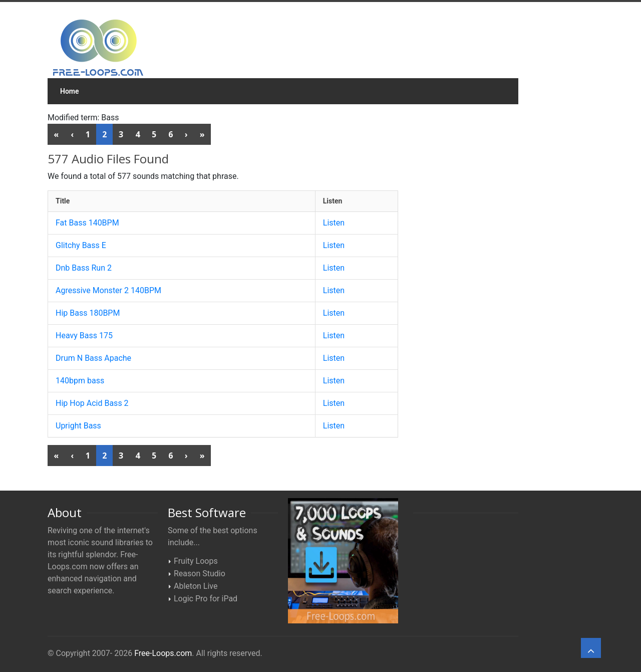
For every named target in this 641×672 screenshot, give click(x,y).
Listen (334, 223)
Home (70, 91)
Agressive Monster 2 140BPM (108, 290)
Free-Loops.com (163, 653)
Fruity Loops (196, 561)
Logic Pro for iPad (206, 599)
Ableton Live (196, 586)
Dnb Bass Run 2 (84, 268)
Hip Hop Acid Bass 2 (92, 403)
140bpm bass (80, 381)
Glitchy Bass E (81, 245)
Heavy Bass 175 (84, 335)
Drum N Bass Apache (93, 358)
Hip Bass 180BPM (88, 313)
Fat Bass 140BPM (87, 223)
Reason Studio (200, 574)
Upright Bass (78, 426)
